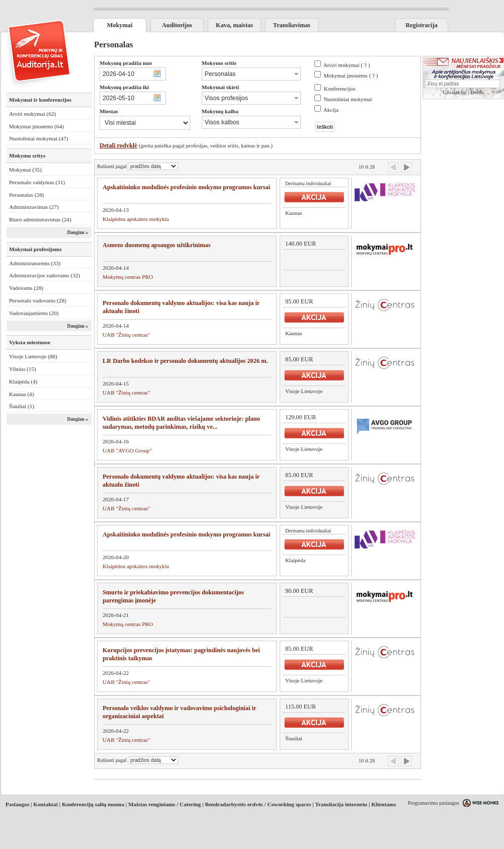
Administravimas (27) (34, 207)
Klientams (384, 804)
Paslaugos (17, 804)
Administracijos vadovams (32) (45, 275)
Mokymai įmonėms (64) (36, 126)
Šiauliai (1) (22, 406)
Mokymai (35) (25, 170)
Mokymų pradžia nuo (126, 63)
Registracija (422, 25)
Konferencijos (339, 89)
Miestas (109, 111)
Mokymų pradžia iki (124, 87)
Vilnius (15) (23, 369)
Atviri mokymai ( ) (347, 65)
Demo (477, 92)
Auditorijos (177, 25)
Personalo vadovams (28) (38, 300)
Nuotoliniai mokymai (348, 99)
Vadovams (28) (26, 288)
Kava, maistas (234, 25)
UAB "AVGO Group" (127, 450)
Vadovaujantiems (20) (34, 313)
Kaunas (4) (21, 394)
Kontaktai (46, 804)
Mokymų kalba (220, 111)
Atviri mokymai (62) (32, 114)
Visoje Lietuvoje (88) (33, 356)
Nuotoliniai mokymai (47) (38, 138)
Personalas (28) (26, 195)
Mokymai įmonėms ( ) (351, 75)
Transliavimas (292, 25)
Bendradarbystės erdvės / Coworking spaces (258, 804)
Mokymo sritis (219, 63)
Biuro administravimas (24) (40, 219)
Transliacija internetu (341, 804)
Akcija (331, 110)
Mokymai (120, 25)
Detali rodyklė (118, 145)
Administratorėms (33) (35, 263)
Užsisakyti (454, 92)
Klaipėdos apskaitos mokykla (136, 219)
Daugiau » (77, 233)
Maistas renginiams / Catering (164, 804)
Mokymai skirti (220, 87)
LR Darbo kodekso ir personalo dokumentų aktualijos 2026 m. (185, 361)
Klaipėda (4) (23, 381)
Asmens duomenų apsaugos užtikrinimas (157, 245)
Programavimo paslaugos (434, 803)
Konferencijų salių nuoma (93, 804)
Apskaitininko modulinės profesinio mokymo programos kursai (186, 187)
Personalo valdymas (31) (37, 182)
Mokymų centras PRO (128, 277)
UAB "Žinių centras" (126, 335)
